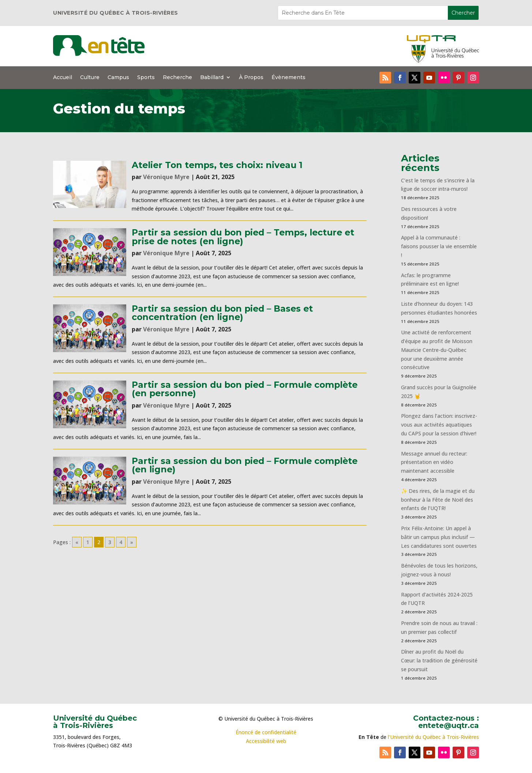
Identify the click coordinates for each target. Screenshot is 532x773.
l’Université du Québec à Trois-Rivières (433, 737)
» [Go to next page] (132, 542)
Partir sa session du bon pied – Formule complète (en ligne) (245, 465)
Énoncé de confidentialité (266, 732)
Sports (146, 78)
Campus (118, 78)
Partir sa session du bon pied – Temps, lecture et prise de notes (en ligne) (243, 237)
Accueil (63, 78)
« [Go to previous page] (77, 542)
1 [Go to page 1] (88, 542)
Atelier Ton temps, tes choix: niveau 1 (217, 165)
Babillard (212, 78)
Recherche (177, 78)
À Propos (251, 78)
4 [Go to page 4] (121, 542)
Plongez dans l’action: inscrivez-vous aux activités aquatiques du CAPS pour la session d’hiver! (439, 425)
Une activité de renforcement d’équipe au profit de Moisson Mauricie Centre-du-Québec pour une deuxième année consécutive (437, 350)
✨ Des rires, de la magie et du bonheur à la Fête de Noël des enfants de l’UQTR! (438, 500)
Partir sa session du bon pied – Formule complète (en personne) (245, 389)
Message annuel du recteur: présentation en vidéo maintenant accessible (434, 462)
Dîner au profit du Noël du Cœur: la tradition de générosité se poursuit (439, 660)
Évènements (289, 78)
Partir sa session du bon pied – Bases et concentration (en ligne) (222, 313)
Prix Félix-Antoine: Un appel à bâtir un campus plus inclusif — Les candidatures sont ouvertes (439, 537)
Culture (90, 78)
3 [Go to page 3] (110, 542)
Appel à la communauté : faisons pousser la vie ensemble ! (439, 246)
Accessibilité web (266, 741)
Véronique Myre (166, 177)
